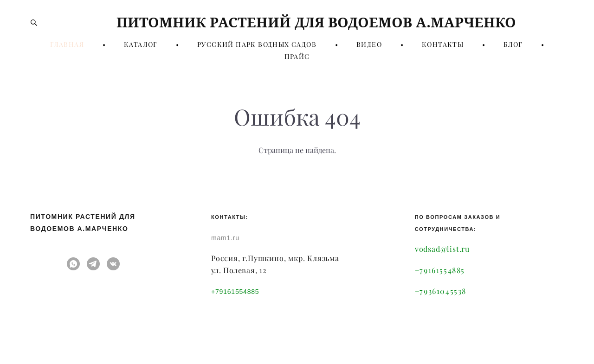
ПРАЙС (297, 57)
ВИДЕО (369, 45)
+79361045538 (441, 291)
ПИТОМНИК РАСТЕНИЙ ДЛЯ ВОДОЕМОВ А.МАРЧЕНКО (297, 22)
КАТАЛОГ (141, 45)
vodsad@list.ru (442, 249)
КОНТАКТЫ (443, 45)
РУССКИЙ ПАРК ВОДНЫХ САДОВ (257, 45)
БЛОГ (513, 45)
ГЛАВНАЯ (67, 45)
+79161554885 (235, 292)
